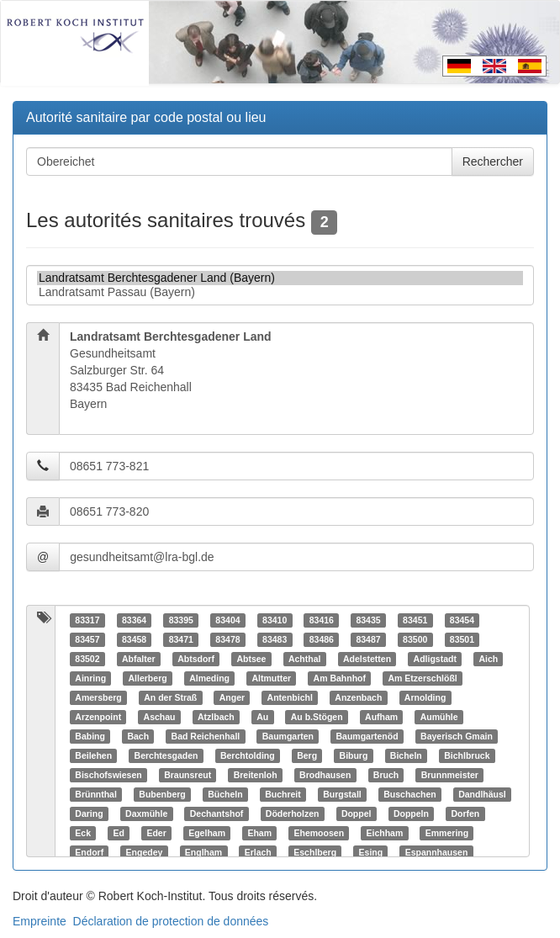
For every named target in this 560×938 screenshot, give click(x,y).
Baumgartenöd (367, 736)
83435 (368, 620)
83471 (181, 639)
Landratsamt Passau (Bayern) (280, 292)
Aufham (381, 717)
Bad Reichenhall (206, 736)
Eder (156, 833)
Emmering (447, 833)
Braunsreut (188, 775)
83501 (462, 639)
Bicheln (406, 755)
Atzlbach (216, 717)
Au (262, 717)
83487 (368, 639)
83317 (87, 620)
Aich (488, 659)
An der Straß (170, 697)
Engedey (145, 852)
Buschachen (409, 794)
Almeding (209, 678)
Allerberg (148, 678)
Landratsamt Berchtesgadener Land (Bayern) (280, 278)
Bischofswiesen (108, 775)
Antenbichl (290, 697)
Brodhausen (325, 775)
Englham (203, 852)
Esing (371, 852)
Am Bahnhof (340, 678)
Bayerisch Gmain (457, 736)
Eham (259, 833)
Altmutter (271, 678)
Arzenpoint (98, 717)
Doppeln (411, 813)
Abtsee (251, 659)
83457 (87, 639)
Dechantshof (217, 813)
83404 (227, 620)
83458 (134, 639)
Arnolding (425, 697)
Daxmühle (146, 813)
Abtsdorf (196, 659)
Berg (307, 755)
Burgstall (342, 794)
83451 (415, 620)
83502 (87, 659)
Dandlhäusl (482, 794)
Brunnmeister (450, 775)
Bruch (386, 775)
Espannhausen (437, 852)
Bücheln (225, 794)
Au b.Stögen (317, 717)
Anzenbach (358, 697)
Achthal (305, 659)
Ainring (90, 678)
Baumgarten (288, 736)
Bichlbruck (467, 755)
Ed (118, 833)
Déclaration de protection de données (171, 921)
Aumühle (439, 717)
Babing (90, 736)
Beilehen (93, 755)
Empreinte (40, 921)
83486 (322, 639)
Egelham (207, 833)
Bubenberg (162, 794)
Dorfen (465, 813)
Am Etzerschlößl (423, 678)
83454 (462, 620)
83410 (275, 620)
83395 (181, 620)
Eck (83, 833)
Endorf (89, 852)
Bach (138, 736)
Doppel (357, 813)
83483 (275, 639)
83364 (134, 620)
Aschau (160, 717)
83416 (322, 620)
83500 (415, 639)
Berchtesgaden (166, 755)
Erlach (258, 852)
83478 (227, 639)
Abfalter (139, 659)
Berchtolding (248, 755)
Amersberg (98, 697)
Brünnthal (96, 794)
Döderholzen (293, 813)
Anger (232, 697)
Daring (89, 813)
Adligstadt (435, 659)
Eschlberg (315, 852)
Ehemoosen (320, 833)
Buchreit (283, 794)
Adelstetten (367, 659)
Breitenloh (256, 775)
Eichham (385, 833)
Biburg (354, 755)
